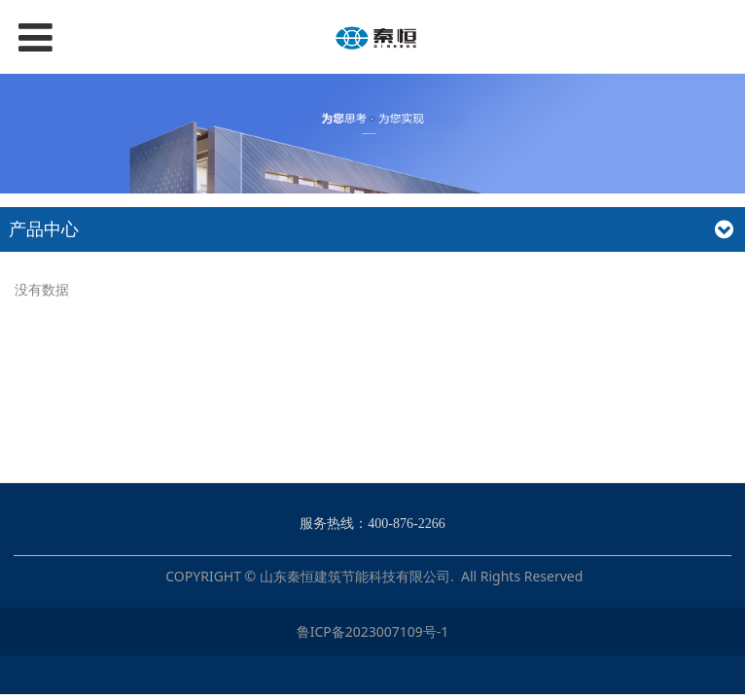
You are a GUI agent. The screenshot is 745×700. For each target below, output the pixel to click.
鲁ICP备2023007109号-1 (373, 631)
